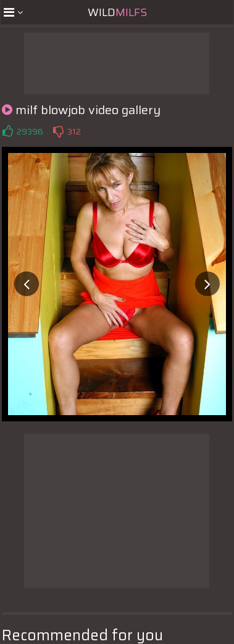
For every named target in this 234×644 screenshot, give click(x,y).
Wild (117, 12)
